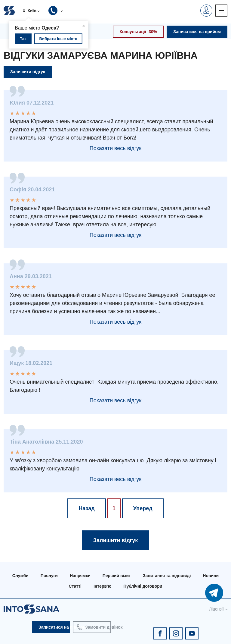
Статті (75, 586)
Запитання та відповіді (167, 576)
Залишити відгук (28, 72)
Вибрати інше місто (58, 39)
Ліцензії (216, 609)
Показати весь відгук (115, 148)
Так (23, 39)
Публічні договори (143, 586)
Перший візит (117, 576)
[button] (33, 11)
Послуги (49, 576)
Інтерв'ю (102, 586)
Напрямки (80, 576)
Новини (211, 576)
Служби (20, 576)
